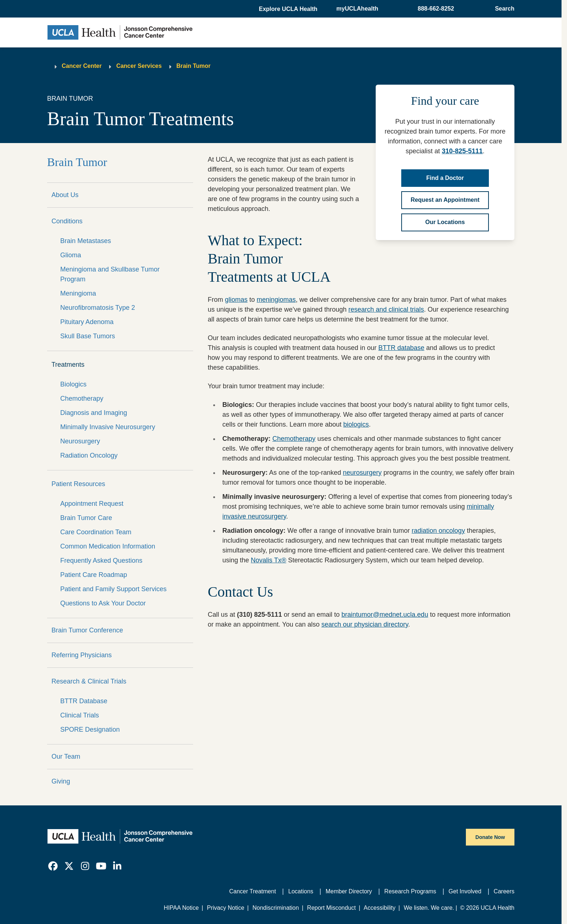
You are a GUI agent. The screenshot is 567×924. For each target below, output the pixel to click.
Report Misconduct (331, 908)
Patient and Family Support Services (113, 589)
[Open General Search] (503, 9)
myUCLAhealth (357, 9)
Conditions (67, 221)
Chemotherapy (82, 399)
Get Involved (465, 891)
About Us (65, 195)
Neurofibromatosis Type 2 (98, 308)
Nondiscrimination (275, 908)
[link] (53, 866)
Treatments (68, 365)
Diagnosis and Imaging (94, 413)
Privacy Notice (226, 908)
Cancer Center (82, 66)
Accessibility (380, 908)
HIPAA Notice (181, 908)
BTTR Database (84, 701)
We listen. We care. (429, 908)
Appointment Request (92, 504)
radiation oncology (438, 531)
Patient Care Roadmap (94, 575)
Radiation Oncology (89, 455)
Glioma (71, 255)
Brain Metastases (86, 241)
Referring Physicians (82, 655)
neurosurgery (362, 473)
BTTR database (401, 348)
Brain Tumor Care (86, 518)
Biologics (73, 384)
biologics (356, 424)
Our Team (66, 756)
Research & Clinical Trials (89, 681)
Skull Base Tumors (88, 336)
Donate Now (490, 837)
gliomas (236, 300)
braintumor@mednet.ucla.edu (385, 615)
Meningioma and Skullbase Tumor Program (110, 274)
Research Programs (410, 891)
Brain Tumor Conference (87, 630)
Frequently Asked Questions (101, 561)
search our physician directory (365, 624)
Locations (301, 891)
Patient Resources (78, 484)
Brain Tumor (194, 66)
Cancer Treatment (253, 891)
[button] (289, 9)
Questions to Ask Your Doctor (103, 603)
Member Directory (349, 891)
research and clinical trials (386, 309)
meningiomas (276, 300)
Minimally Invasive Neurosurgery (108, 427)
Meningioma (78, 293)
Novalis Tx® (269, 560)
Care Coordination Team (96, 532)
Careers (504, 891)
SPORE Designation (90, 729)
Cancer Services (139, 66)
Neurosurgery (80, 441)
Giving (61, 781)
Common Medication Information (108, 546)
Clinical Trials (80, 715)
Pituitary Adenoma (87, 322)
